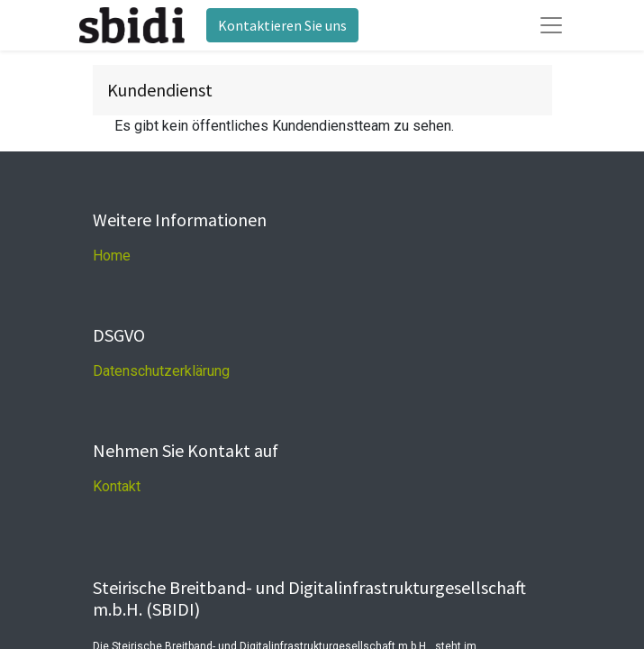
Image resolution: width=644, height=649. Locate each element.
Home (112, 256)
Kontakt (117, 486)
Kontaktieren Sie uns (282, 25)
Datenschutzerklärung (161, 371)
